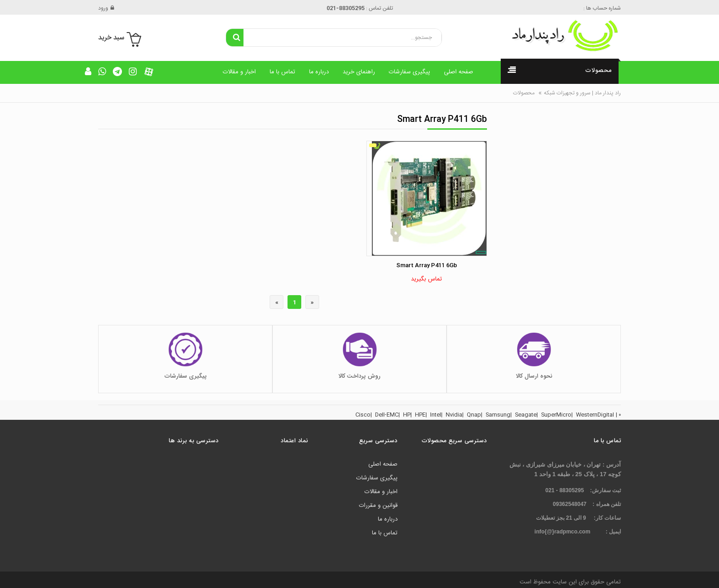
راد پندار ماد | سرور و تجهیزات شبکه (582, 93)
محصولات (524, 93)
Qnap (474, 415)
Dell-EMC (387, 415)
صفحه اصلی (459, 72)
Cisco (363, 415)
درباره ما (319, 72)
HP (407, 415)
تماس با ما (282, 72)
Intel (436, 415)
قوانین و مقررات (378, 506)
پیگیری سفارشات (409, 72)
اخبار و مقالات (239, 72)
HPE (420, 415)
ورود (106, 8)
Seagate (526, 415)
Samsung (498, 415)
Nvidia (454, 415)
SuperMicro (556, 415)
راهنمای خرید (359, 72)
